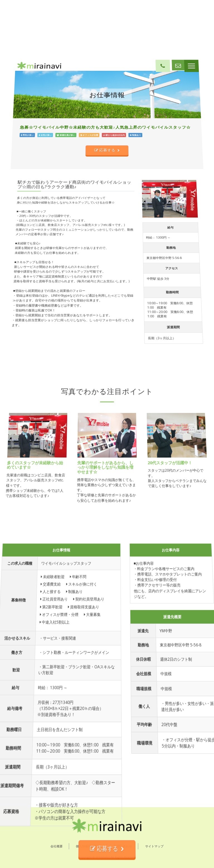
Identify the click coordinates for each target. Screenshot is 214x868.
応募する (105, 231)
